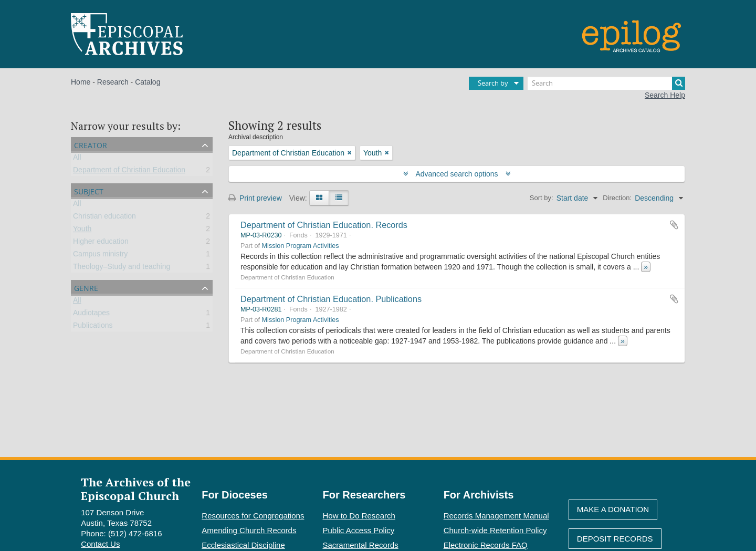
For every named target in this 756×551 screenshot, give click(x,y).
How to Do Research (359, 516)
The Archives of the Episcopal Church (136, 488)
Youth (82, 231)
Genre (86, 287)
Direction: (617, 198)
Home (81, 82)
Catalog (148, 82)
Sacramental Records (361, 545)
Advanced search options (457, 174)
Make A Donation (613, 509)
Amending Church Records (249, 530)
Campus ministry (100, 256)
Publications (93, 327)
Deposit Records (615, 539)
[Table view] (339, 198)
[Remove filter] (350, 153)
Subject (89, 190)
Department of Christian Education (129, 172)
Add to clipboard (674, 225)
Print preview (255, 198)
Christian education (104, 218)
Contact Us (100, 544)
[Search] (606, 83)
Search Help (665, 95)
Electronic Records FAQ (486, 545)
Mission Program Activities (301, 246)
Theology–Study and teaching (122, 268)
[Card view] (319, 198)
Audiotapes (91, 315)
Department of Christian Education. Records (324, 225)
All (77, 159)
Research (113, 82)
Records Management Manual (496, 516)
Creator (91, 144)
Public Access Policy (359, 530)
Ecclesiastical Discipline (243, 545)
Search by (493, 83)
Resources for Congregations (253, 516)
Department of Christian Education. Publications (331, 299)
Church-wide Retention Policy (495, 530)
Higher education (101, 243)
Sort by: (542, 198)
